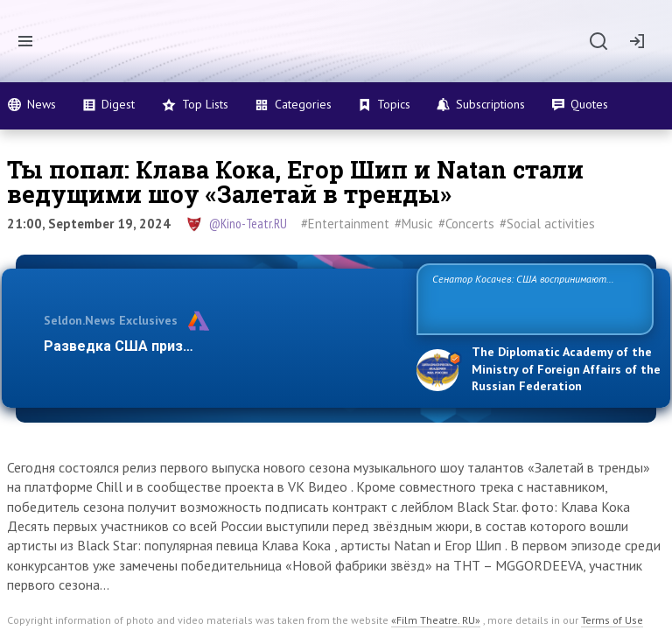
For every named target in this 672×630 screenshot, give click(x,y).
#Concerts (466, 224)
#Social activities (547, 224)
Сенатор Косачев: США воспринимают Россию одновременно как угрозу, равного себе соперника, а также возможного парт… (532, 298)
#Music (414, 224)
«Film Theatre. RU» (436, 620)
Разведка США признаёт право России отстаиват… (220, 346)
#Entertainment (345, 224)
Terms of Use (612, 620)
